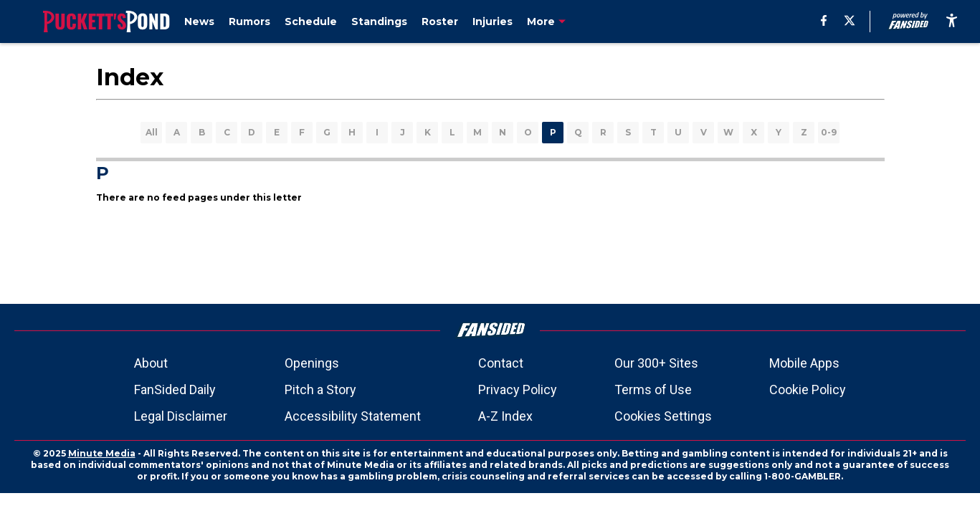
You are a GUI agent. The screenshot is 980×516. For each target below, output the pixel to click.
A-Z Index (505, 416)
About (151, 363)
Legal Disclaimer (181, 416)
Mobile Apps (804, 363)
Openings (312, 363)
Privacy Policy (518, 390)
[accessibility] (952, 21)
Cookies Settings (663, 416)
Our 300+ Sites (656, 363)
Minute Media (102, 453)
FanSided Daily (175, 390)
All (152, 132)
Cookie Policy (808, 390)
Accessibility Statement (353, 416)
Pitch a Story (320, 390)
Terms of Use (653, 390)
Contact (501, 363)
